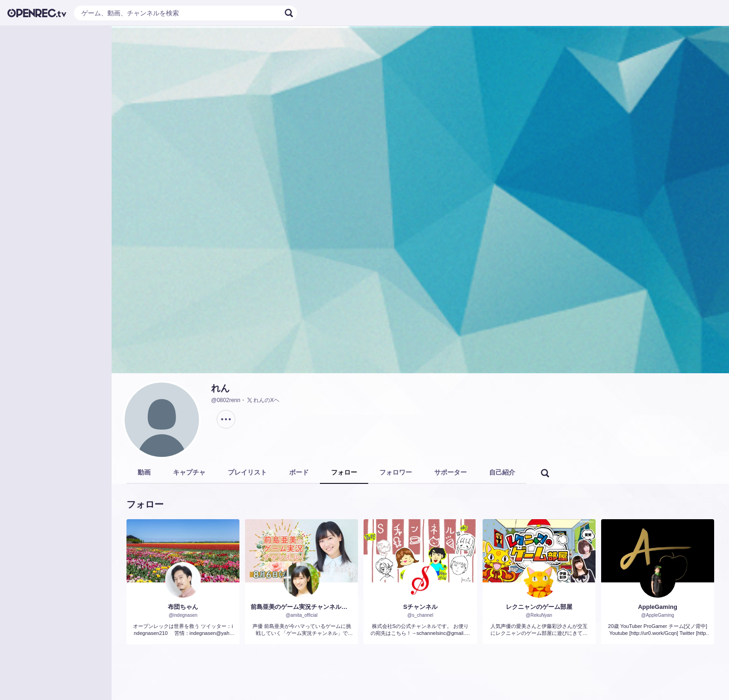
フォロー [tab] (344, 472)
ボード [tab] (299, 472)
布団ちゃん (183, 607)
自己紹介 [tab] (502, 472)
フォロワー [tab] (396, 472)
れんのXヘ (263, 400)
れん (220, 388)
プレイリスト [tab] (247, 472)
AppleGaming (658, 607)
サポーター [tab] (451, 472)
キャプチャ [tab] (189, 472)
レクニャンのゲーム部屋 (539, 607)
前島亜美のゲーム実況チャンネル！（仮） (302, 607)
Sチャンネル (420, 607)
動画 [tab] (144, 472)
